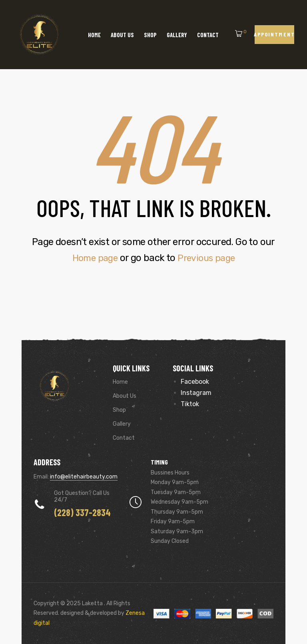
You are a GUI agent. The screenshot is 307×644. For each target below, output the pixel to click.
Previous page (208, 258)
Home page (93, 258)
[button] (274, 35)
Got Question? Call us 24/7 (82, 496)
